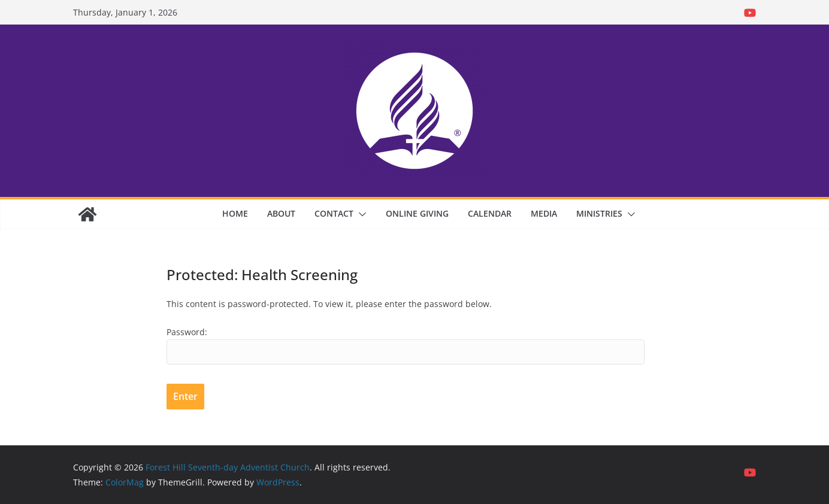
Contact (334, 213)
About (281, 213)
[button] (360, 214)
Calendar (490, 213)
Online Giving (417, 213)
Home (235, 213)
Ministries (599, 213)
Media (544, 213)
